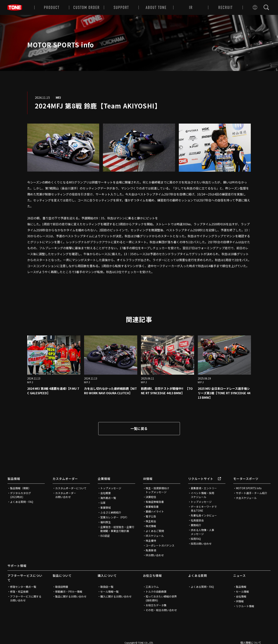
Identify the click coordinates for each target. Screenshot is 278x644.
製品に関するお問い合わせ (71, 596)
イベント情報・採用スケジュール (202, 495)
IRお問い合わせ (155, 555)
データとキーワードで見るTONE (204, 509)
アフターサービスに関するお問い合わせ (26, 598)
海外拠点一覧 (108, 498)
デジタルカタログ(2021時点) (21, 495)
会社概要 (106, 493)
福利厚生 (106, 522)
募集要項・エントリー (204, 488)
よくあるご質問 (155, 531)
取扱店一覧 (107, 587)
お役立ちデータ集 (156, 605)
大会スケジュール (246, 498)
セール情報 (242, 592)
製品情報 (14, 479)
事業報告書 (152, 507)
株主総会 (151, 521)
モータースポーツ (246, 479)
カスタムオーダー (65, 479)
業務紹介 (196, 525)
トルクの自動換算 (156, 592)
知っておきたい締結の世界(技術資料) (161, 598)
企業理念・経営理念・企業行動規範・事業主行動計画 (117, 529)
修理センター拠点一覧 (23, 587)
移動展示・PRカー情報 (69, 592)
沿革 (103, 503)
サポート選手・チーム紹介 (252, 493)
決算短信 (151, 497)
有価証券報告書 (155, 502)
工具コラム (152, 587)
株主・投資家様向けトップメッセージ (157, 490)
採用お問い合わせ (201, 544)
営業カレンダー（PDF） (115, 517)
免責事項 (151, 550)
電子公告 (151, 516)
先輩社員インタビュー (204, 515)
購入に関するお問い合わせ (116, 596)
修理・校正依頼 (19, 592)
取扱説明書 (62, 587)
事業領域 (106, 508)
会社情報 (241, 596)
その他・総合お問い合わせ (161, 610)
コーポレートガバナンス (160, 545)
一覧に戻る (139, 428)
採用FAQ (196, 539)
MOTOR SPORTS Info (249, 488)
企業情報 (104, 479)
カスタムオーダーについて (71, 488)
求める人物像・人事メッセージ (202, 532)
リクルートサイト (205, 479)
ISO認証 (105, 536)
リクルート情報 (245, 606)
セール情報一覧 (109, 592)
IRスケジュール (155, 536)
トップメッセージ (111, 488)
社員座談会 (197, 520)
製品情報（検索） (21, 488)
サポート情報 (17, 566)
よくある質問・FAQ (22, 502)
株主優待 (151, 541)
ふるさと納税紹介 (111, 512)
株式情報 (151, 526)
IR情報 (148, 479)
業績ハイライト (155, 511)
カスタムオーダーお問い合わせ (66, 495)
